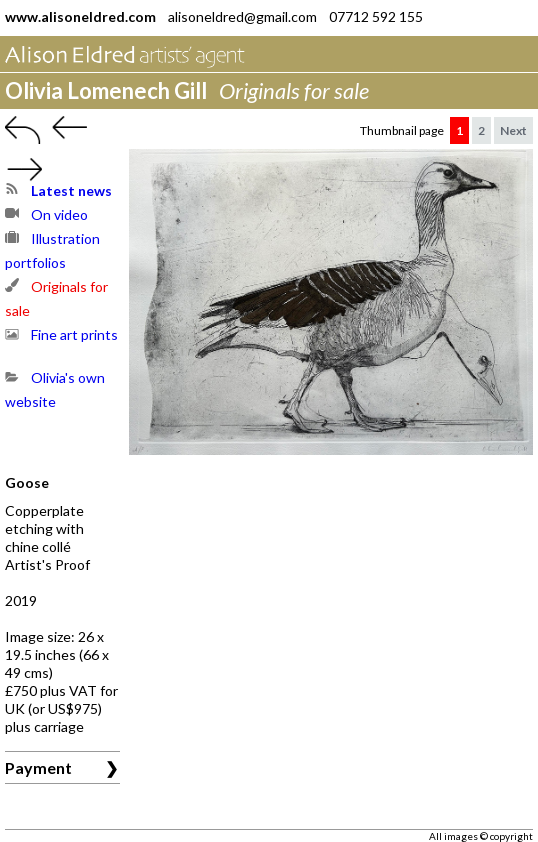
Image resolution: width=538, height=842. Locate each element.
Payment (38, 767)
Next (513, 130)
